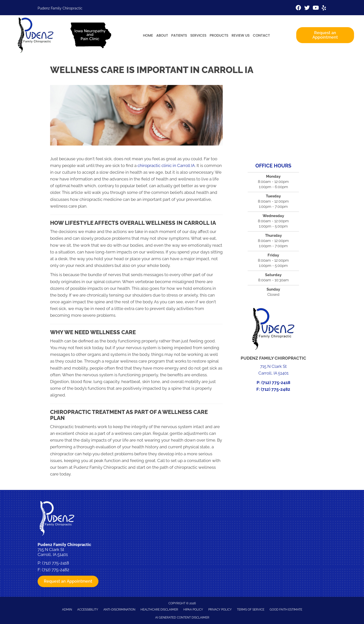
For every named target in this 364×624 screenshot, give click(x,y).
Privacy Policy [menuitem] (220, 610)
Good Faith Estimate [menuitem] (286, 610)
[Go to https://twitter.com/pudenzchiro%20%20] (307, 8)
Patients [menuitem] (179, 35)
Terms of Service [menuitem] (251, 610)
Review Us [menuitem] (241, 35)
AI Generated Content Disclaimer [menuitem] (182, 618)
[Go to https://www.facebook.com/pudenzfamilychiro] (298, 8)
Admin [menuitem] (67, 610)
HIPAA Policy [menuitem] (193, 610)
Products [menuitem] (219, 35)
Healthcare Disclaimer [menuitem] (159, 610)
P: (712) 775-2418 (273, 383)
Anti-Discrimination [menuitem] (119, 610)
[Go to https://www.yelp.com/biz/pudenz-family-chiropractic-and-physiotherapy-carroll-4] (324, 9)
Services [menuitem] (198, 35)
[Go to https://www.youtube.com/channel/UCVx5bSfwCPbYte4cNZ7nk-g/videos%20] (315, 8)
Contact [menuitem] (261, 35)
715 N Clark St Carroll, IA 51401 (53, 552)
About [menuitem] (162, 35)
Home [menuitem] (148, 35)
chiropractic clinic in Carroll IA (166, 165)
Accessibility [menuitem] (88, 610)
